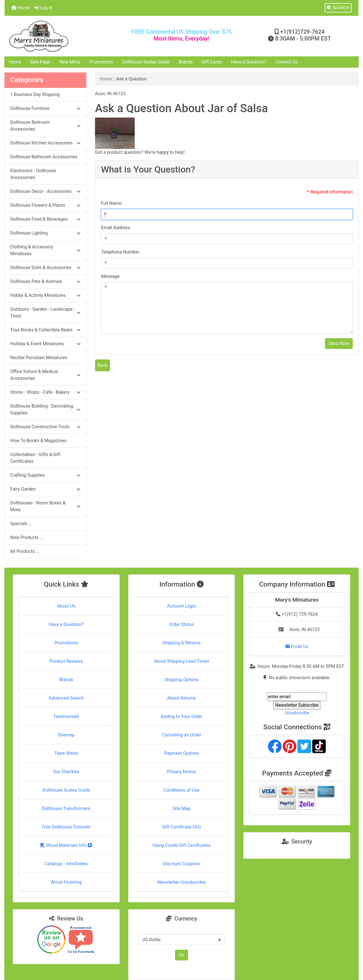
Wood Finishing (66, 882)
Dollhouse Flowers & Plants (45, 205)
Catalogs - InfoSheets (66, 864)
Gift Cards (212, 62)
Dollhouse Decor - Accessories (45, 191)
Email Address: (116, 228)
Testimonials (66, 716)
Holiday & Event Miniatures (45, 344)
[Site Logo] (64, 36)
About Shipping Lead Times (181, 661)
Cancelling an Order (181, 735)
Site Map (182, 809)
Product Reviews (66, 661)
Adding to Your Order (181, 716)
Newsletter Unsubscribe (181, 882)
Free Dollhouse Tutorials (66, 827)
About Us (66, 606)
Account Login (182, 606)
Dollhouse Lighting (45, 233)
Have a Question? (249, 62)
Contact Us (287, 62)
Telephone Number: (121, 252)
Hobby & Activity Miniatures (45, 295)
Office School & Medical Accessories (45, 375)
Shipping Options (181, 680)
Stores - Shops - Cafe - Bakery (45, 392)
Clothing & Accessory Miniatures (45, 250)
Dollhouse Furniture (45, 108)
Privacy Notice (181, 772)
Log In (43, 8)
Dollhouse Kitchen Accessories (45, 143)
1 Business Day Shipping (35, 94)
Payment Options (181, 753)
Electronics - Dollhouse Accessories (33, 174)
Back (103, 365)
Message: (111, 276)
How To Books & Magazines (38, 441)
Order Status (182, 624)
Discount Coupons (182, 864)
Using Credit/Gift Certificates (182, 845)
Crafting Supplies (45, 475)
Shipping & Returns (182, 643)
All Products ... (25, 551)
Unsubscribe (297, 713)
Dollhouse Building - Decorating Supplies (45, 409)
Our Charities (66, 772)
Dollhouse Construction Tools (45, 427)
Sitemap (66, 735)
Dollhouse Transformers (66, 809)
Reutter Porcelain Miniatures (39, 358)
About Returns (181, 698)
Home (21, 8)
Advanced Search (66, 698)
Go (181, 955)
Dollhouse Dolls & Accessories (45, 268)
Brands (186, 62)
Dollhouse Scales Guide (146, 62)
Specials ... (21, 524)
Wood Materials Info (66, 845)
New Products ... (27, 537)
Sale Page (40, 62)
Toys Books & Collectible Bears (45, 330)
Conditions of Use (181, 790)
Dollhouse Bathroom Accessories (44, 157)
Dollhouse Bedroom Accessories (45, 126)
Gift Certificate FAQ (181, 827)
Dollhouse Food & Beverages (45, 219)
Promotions (101, 62)
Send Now (339, 343)
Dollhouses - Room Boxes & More (45, 506)
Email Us (297, 646)
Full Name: (112, 203)
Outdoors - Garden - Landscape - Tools (45, 313)
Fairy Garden (45, 489)
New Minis (70, 62)
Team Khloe (66, 753)
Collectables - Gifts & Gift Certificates (35, 458)
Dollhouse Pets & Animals (45, 281)
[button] (338, 8)
